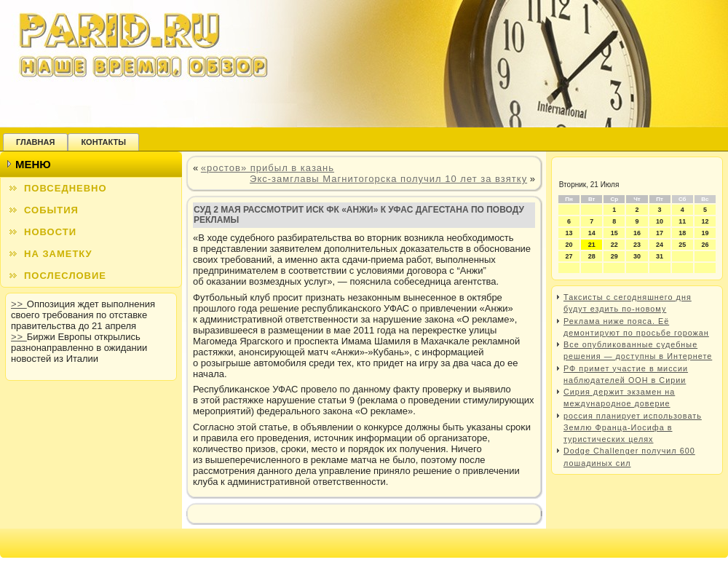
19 (705, 233)
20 (569, 245)
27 (569, 256)
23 (637, 245)
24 (660, 245)
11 (682, 221)
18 (682, 233)
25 (682, 245)
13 (569, 233)
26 (705, 245)
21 (592, 245)
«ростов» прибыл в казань (268, 168)
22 (614, 245)
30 (637, 256)
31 (660, 256)
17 (660, 233)
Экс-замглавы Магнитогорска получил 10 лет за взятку (388, 179)
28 (592, 256)
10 (660, 221)
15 (614, 233)
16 (637, 233)
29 (614, 256)
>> (19, 304)
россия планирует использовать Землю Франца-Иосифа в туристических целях (633, 428)
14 (592, 233)
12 (705, 221)
